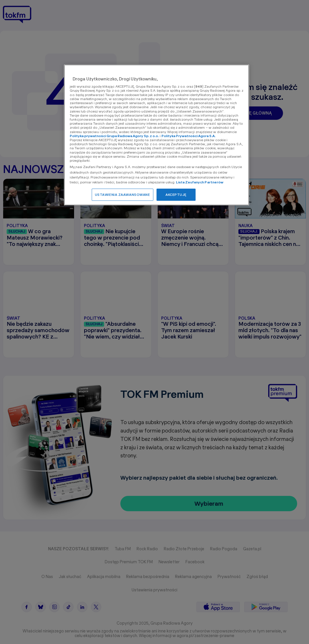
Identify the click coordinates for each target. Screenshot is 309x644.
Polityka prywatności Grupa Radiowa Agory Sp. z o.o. (114, 136)
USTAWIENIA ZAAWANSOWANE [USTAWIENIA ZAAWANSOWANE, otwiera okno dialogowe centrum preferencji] (123, 195)
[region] (157, 135)
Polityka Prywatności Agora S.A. (188, 136)
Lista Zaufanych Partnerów (200, 182)
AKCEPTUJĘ (176, 195)
